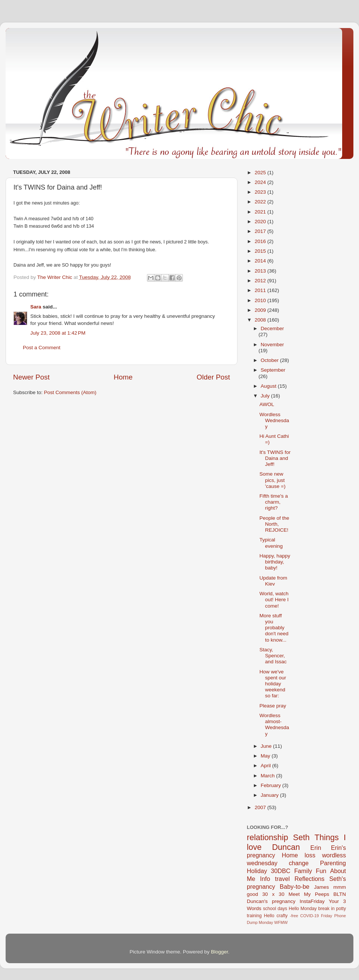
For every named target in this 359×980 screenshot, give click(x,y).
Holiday (257, 871)
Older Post (213, 377)
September (273, 370)
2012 (261, 281)
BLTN (340, 894)
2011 (261, 290)
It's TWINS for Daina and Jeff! (275, 458)
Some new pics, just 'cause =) (273, 480)
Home (123, 377)
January (270, 795)
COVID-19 (310, 916)
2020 (261, 222)
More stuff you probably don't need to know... (274, 628)
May (266, 756)
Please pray (273, 706)
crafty (282, 916)
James (322, 887)
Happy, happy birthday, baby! (275, 562)
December (272, 328)
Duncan (286, 847)
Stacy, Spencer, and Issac (273, 656)
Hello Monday (303, 909)
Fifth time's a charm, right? (274, 502)
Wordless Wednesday (274, 420)
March (268, 776)
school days (275, 909)
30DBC (280, 871)
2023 (261, 192)
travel (282, 879)
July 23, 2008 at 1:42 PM (58, 333)
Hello (269, 916)
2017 (261, 231)
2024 (261, 182)
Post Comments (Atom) (70, 392)
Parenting (333, 863)
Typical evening (271, 543)
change (299, 863)
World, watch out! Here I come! (274, 600)
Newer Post (31, 377)
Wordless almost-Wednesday (274, 725)
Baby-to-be (294, 887)
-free (294, 916)
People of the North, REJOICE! (274, 524)
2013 (261, 271)
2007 (261, 807)
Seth (301, 837)
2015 (261, 251)
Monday (266, 922)
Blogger (220, 952)
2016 (261, 241)
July (266, 396)
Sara (36, 307)
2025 (261, 173)
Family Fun (310, 871)
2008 (261, 320)
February (271, 785)
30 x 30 (273, 894)
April (266, 766)
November (272, 345)
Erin (316, 848)
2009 (261, 310)
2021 (261, 212)
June (267, 746)
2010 (261, 300)
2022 (261, 202)
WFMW (281, 922)
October (270, 360)
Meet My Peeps (309, 894)
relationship (267, 837)
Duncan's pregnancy (271, 901)
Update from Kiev (273, 581)
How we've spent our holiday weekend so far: (273, 684)
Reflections (310, 879)
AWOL (267, 404)
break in (326, 909)
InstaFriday (312, 901)
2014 (261, 261)
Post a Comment (42, 348)
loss (310, 855)
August (269, 386)
